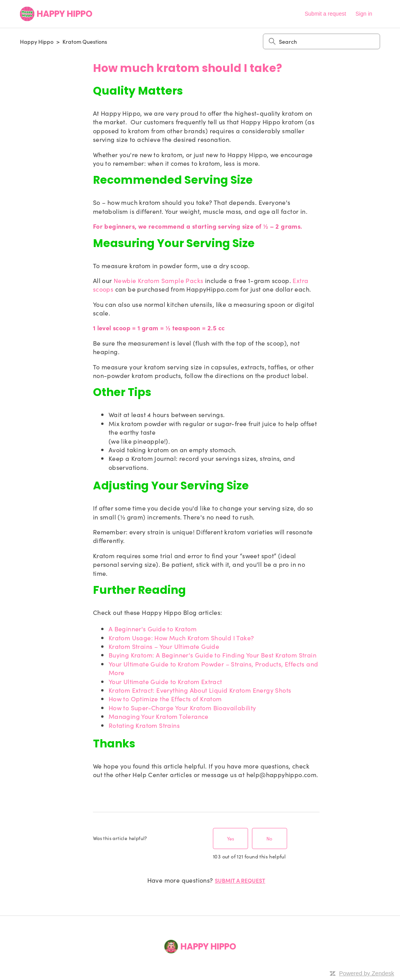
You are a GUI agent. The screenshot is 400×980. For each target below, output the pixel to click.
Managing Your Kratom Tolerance (159, 716)
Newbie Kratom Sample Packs (158, 280)
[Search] (321, 41)
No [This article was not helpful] (269, 838)
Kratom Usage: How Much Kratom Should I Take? (181, 638)
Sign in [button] (364, 14)
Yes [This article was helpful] (230, 838)
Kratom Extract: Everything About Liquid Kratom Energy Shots (200, 690)
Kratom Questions (85, 41)
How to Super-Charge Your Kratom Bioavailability (182, 708)
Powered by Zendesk (367, 973)
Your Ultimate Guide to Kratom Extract (165, 681)
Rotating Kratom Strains (144, 725)
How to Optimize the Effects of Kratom (165, 699)
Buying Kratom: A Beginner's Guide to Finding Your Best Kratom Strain (212, 655)
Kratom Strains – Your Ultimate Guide (164, 646)
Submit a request (325, 14)
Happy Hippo (37, 41)
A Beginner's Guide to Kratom (153, 629)
